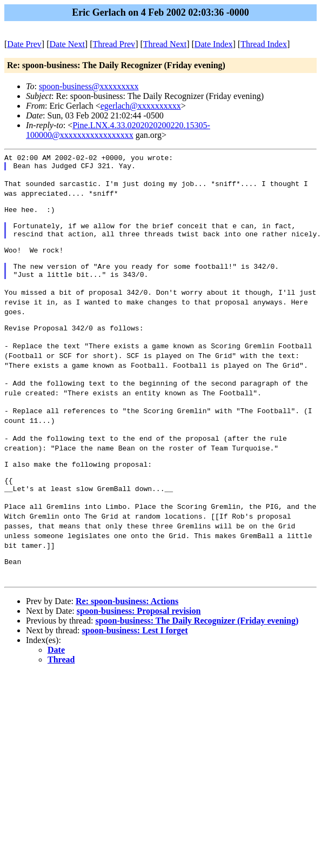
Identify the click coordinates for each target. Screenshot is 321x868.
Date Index (214, 44)
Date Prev (24, 44)
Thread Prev (114, 44)
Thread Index (264, 44)
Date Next (67, 44)
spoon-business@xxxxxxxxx (89, 86)
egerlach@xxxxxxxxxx (141, 106)
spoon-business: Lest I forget (135, 679)
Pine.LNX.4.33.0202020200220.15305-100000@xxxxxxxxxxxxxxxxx (118, 130)
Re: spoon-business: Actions (127, 650)
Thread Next (165, 44)
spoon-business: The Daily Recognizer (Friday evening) (197, 669)
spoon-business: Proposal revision (139, 660)
